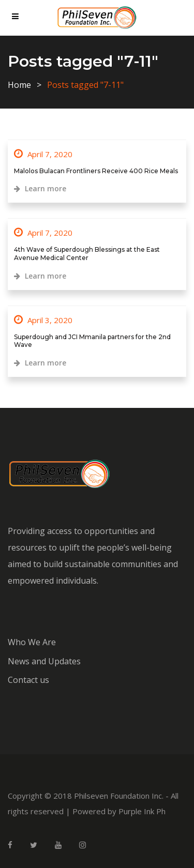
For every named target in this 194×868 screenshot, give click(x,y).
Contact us (28, 680)
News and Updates (44, 661)
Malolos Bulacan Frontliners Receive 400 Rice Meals (96, 171)
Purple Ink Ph (142, 811)
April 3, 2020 (43, 320)
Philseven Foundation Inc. (119, 796)
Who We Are (32, 642)
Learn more (40, 188)
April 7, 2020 (43, 154)
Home (19, 85)
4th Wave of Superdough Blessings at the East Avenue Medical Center (87, 254)
